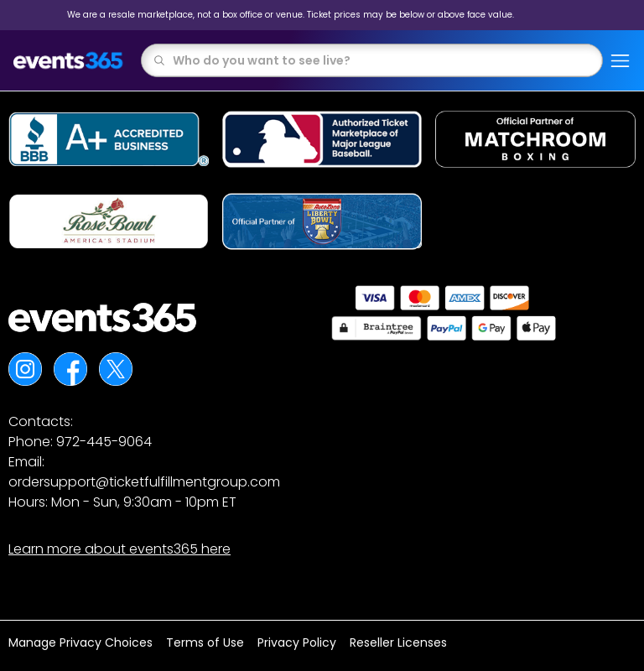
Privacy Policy (297, 642)
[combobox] (382, 60)
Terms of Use (205, 642)
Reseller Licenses (398, 642)
